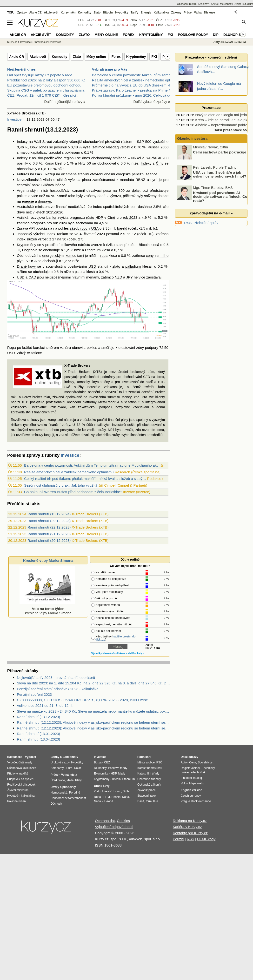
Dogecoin (30, 250)
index (51, 234)
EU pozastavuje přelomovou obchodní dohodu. (45, 85)
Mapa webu (197, 783)
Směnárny (57, 768)
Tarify (134, 13)
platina (80, 272)
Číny (160, 163)
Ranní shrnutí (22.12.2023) (49, 527)
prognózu (77, 217)
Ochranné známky (149, 779)
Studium (248, 4)
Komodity (60, 57)
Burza (98, 762)
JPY (130, 277)
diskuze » (122, 653)
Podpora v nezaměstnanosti (69, 798)
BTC (107, 20)
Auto (184, 762)
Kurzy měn (68, 13)
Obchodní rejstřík (187, 4)
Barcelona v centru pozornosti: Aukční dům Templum (134, 75)
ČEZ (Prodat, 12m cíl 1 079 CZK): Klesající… (43, 95)
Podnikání (144, 757)
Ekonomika (101, 774)
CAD (32, 277)
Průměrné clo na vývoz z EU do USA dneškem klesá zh (136, 85)
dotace (163, 196)
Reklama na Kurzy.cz (190, 821)
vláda (47, 180)
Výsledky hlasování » (103, 653)
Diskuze (210, 13)
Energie (146, 13)
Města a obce (146, 762)
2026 (59, 212)
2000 (164, 147)
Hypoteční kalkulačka (21, 796)
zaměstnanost (104, 180)
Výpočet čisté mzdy (20, 762)
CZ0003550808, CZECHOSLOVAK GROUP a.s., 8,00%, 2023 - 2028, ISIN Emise (82, 700)
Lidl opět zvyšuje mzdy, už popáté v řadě (40, 75)
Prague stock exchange (196, 801)
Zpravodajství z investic (47, 42)
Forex (116, 57)
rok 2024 (60, 223)
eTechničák (198, 772)
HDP (99, 217)
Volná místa (69, 775)
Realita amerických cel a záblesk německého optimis (134, 80)
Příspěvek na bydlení (21, 779)
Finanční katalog (191, 778)
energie (28, 201)
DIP (216, 35)
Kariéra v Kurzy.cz (187, 827)
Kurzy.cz (12, 42)
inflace (60, 185)
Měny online (96, 57)
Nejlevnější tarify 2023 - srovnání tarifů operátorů (56, 678)
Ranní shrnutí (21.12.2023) (49, 534)
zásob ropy (78, 228)
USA (95, 228)
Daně (141, 801)
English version (191, 790)
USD (92, 266)
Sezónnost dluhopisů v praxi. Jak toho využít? (61, 485)
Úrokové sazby (60, 762)
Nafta (126, 797)
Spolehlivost (206, 762)
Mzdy (122, 774)
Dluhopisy (233, 35)
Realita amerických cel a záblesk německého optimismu (69, 472)
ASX (158, 158)
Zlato (77, 57)
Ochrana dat (105, 821)
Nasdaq (113, 147)
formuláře (152, 801)
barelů (122, 228)
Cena (193, 762)
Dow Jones (39, 147)
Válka (198, 13)
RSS (188, 223)
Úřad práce (58, 780)
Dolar (77, 768)
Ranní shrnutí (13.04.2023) (38, 739)
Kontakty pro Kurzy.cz (190, 833)
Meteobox (226, 4)
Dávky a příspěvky (63, 787)
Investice (14, 119)
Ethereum (93, 250)
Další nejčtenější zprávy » (65, 102)
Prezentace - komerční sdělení (211, 57)
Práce (188, 13)
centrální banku (29, 185)
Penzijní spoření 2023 (34, 694)
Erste (160, 25)
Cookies (123, 821)
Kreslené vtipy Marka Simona (48, 560)
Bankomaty (70, 757)
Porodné (75, 793)
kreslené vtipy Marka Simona (47, 609)
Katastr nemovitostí (150, 768)
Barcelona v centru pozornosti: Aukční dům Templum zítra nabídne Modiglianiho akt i (92, 465)
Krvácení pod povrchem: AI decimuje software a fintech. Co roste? (220, 204)
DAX (39, 174)
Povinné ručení (17, 801)
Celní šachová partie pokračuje (220, 159)
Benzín (116, 797)
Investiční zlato (111, 791)
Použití (178, 839)
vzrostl (125, 147)
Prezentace (211, 108)
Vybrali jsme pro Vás (110, 69)
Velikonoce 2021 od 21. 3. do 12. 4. (45, 705)
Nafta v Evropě (103, 801)
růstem (127, 142)
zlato (116, 266)
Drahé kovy (26, 266)
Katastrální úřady (148, 774)
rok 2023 (130, 217)
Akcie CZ (35, 13)
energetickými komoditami (63, 255)
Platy (78, 780)
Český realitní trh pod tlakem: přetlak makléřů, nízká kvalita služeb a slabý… (85, 479)
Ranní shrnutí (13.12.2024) (49, 514)
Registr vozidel (190, 768)
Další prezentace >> (230, 130)
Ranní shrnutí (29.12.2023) (49, 521)
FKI (154, 57)
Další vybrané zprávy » (152, 102)
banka (51, 217)
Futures (23, 174)
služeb (32, 239)
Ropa (12, 348)
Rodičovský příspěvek (21, 785)
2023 (101, 234)
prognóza (38, 223)
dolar (136, 190)
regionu (70, 158)
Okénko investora (192, 138)
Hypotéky (122, 13)
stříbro (22, 272)
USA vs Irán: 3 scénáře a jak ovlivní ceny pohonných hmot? (220, 181)
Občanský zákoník (149, 785)
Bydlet (237, 4)
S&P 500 (144, 142)
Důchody (56, 804)
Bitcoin (144, 245)
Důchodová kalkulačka (22, 768)
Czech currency (191, 796)
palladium (133, 266)
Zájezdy (204, 4)
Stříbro (127, 791)
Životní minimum (18, 790)
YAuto (214, 4)
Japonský (24, 234)
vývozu (115, 196)
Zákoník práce (146, 790)
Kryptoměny (136, 57)
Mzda (70, 780)
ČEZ (159, 20)
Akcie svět (38, 57)
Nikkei (136, 158)
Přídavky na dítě (18, 774)
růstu (90, 217)
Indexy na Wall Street (34, 142)
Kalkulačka (161, 13)
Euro (69, 768)
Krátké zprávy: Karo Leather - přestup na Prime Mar (133, 90)
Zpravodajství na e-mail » (211, 213)
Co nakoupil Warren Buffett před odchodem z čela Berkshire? (73, 492)
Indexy (22, 158)
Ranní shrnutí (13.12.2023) (38, 717)
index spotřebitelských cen (115, 207)
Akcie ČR (17, 57)
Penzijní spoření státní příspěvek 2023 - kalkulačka (58, 689)
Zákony (176, 13)
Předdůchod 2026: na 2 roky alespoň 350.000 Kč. (47, 80)
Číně (111, 217)
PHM (107, 797)
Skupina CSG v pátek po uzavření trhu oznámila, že (49, 90)
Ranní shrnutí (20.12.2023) (49, 540)
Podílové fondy (193, 35)
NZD (118, 277)
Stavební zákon (147, 796)
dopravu (45, 201)
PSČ (159, 762)
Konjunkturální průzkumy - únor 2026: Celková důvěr (134, 95)
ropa (104, 255)
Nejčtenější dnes (21, 69)
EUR (81, 20)
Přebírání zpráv (206, 223)
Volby (184, 783)
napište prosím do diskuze (115, 638)
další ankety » (136, 653)
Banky (55, 757)
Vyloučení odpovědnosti (114, 827)
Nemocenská (59, 793)
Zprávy (22, 13)
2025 (50, 212)
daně (102, 196)
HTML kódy (206, 839)
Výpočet (30, 757)
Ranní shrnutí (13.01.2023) (38, 734)
